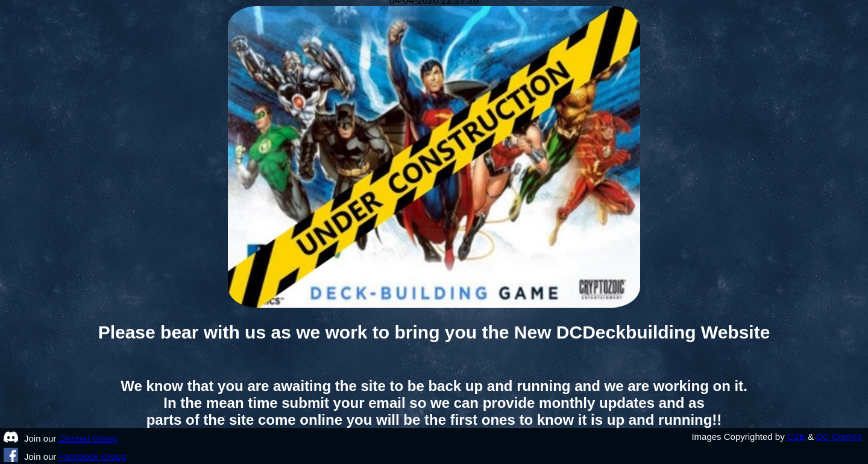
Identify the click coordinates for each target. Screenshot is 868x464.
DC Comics (839, 437)
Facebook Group (93, 456)
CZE (796, 437)
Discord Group (88, 438)
